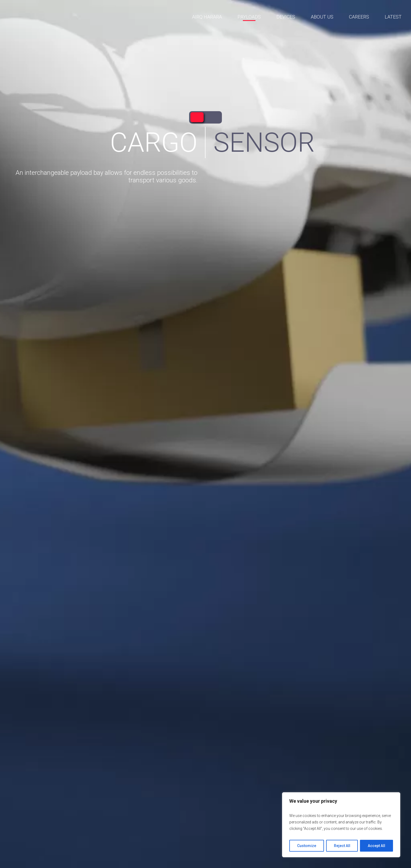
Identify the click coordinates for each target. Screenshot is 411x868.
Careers (359, 17)
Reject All (342, 846)
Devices (286, 17)
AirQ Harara (207, 17)
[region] (341, 825)
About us (322, 17)
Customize (307, 846)
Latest (393, 17)
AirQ (56, 17)
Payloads (249, 17)
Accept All (376, 846)
